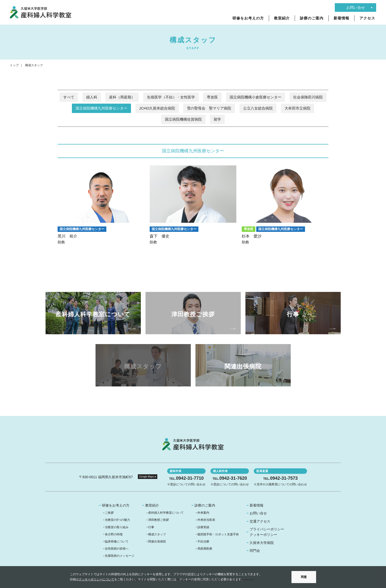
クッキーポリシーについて (96, 579)
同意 (304, 577)
